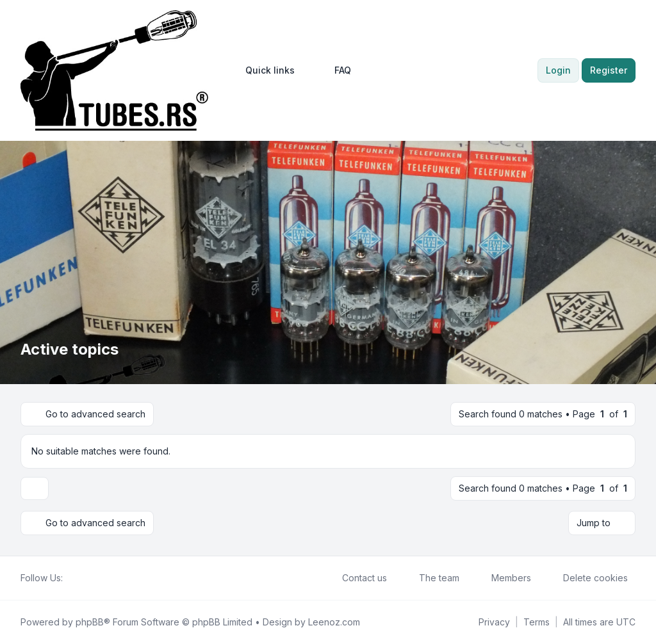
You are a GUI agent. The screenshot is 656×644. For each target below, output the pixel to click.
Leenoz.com (334, 622)
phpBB (90, 622)
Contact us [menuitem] (356, 578)
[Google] (101, 578)
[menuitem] (264, 70)
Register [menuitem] (609, 70)
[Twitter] (81, 578)
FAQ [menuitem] (334, 70)
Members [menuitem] (503, 578)
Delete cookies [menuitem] (587, 578)
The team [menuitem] (431, 578)
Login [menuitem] (558, 70)
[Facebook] (70, 578)
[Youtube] (91, 578)
